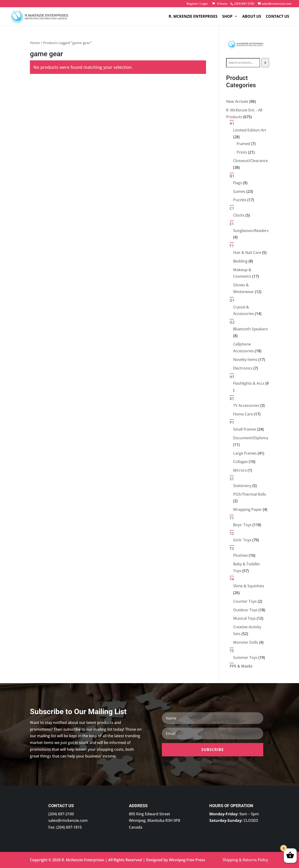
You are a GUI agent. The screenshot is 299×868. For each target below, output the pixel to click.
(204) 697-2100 (61, 814)
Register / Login (197, 4)
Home (35, 43)
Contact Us (278, 16)
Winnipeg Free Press (187, 860)
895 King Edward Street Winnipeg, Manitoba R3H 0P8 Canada (155, 821)
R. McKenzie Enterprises (193, 16)
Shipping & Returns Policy (245, 860)
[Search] (265, 63)
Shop (230, 16)
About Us (252, 16)
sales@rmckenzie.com (68, 820)
